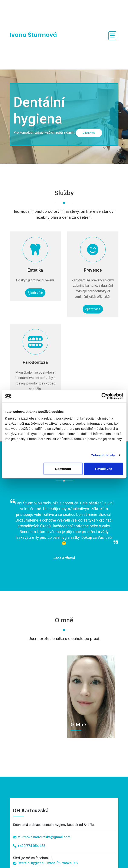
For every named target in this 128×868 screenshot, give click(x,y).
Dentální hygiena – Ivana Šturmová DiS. (46, 863)
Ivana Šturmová (33, 35)
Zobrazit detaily (103, 455)
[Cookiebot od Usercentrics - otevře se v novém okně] (104, 396)
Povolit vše (104, 469)
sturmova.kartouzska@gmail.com (44, 837)
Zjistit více (89, 133)
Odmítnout (63, 469)
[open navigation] (112, 36)
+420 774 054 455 (29, 846)
